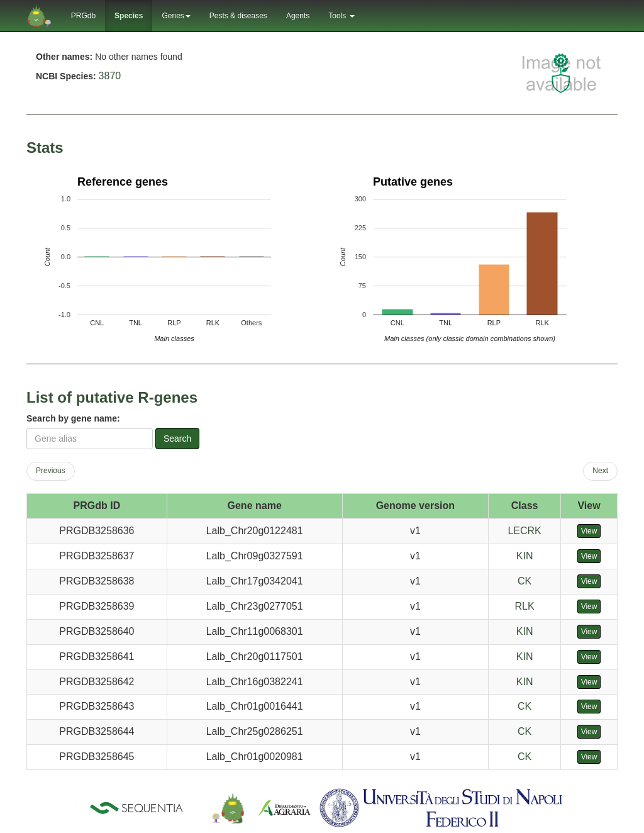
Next (600, 471)
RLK (525, 606)
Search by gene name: (73, 418)
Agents (298, 16)
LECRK (524, 531)
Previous (51, 471)
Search (177, 439)
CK (525, 581)
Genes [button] (176, 16)
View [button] (589, 531)
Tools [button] (341, 16)
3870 (110, 76)
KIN (525, 556)
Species (129, 16)
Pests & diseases (238, 16)
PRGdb (83, 16)
